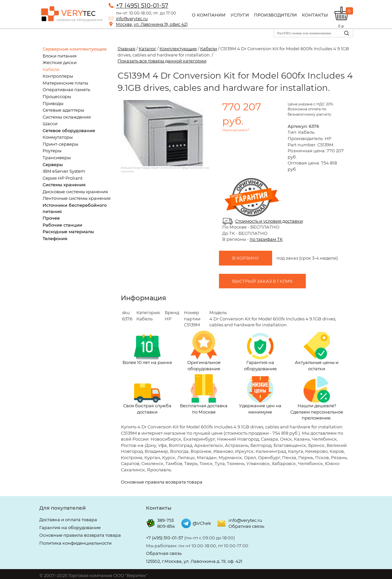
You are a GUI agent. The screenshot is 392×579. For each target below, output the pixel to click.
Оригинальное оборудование (204, 351)
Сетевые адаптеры (63, 110)
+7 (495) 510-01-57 (142, 6)
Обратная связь (246, 526)
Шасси (50, 124)
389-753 (165, 520)
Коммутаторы (58, 137)
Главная (126, 49)
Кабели (51, 69)
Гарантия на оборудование (260, 352)
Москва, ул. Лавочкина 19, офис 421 (152, 24)
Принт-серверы (60, 144)
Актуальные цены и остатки (317, 351)
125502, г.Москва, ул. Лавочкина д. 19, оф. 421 (194, 561)
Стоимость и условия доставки (269, 221)
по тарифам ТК (266, 239)
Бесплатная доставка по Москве (204, 394)
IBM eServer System (64, 171)
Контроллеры (58, 76)
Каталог (147, 49)
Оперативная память (66, 90)
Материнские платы (65, 83)
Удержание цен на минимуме (260, 395)
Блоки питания (60, 56)
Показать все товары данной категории (162, 61)
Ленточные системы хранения (77, 198)
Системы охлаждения (67, 117)
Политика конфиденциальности (75, 543)
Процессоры (57, 96)
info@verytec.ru (132, 19)
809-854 (166, 526)
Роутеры (52, 151)
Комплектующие (178, 49)
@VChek (202, 523)
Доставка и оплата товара (68, 520)
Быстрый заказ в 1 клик (262, 281)
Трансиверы (57, 158)
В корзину (246, 258)
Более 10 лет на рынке (147, 350)
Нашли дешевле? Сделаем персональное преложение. (317, 398)
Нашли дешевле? (236, 130)
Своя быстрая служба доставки (147, 399)
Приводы (53, 103)
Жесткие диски (60, 62)
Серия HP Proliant (63, 178)
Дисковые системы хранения (75, 192)
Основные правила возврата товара (162, 482)
